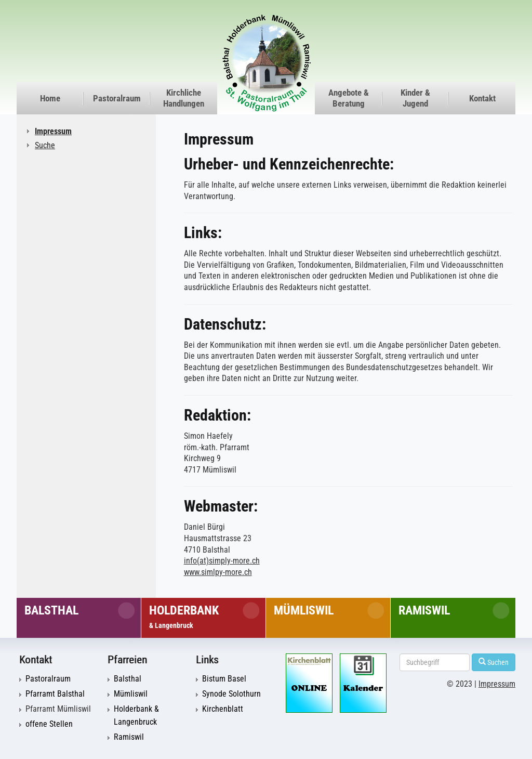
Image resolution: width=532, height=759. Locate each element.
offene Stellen (49, 724)
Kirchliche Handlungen (184, 98)
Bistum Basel (224, 679)
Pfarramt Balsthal (55, 694)
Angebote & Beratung (349, 98)
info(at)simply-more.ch (222, 561)
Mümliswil (304, 610)
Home (50, 98)
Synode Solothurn (231, 694)
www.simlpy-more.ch (218, 572)
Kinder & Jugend (415, 98)
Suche (45, 145)
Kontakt (482, 98)
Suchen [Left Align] (494, 662)
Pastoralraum (117, 98)
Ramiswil (424, 610)
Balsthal (51, 610)
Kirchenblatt (223, 709)
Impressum (53, 131)
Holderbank (184, 616)
